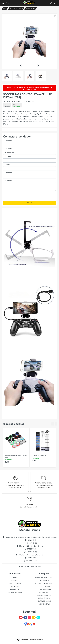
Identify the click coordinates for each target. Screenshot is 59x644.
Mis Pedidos (15, 586)
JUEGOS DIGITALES (44, 595)
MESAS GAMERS (44, 598)
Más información (15, 583)
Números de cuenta (15, 592)
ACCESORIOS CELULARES (16, 8)
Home (5, 8)
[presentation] (21, 65)
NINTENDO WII (44, 604)
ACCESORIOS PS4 (31, 8)
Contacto (15, 580)
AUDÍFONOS (44, 580)
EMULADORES (44, 592)
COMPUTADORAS (44, 589)
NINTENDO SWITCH (44, 601)
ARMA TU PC (15, 589)
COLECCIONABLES (44, 586)
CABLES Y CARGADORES (44, 583)
